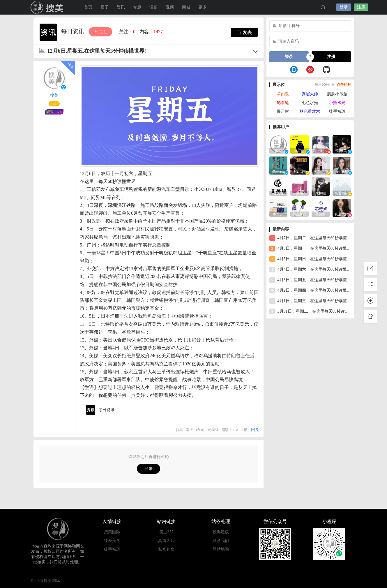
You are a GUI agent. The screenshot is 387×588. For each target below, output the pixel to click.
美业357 (166, 532)
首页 (88, 7)
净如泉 (283, 94)
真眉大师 (310, 94)
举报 (189, 430)
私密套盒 (166, 549)
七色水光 (310, 103)
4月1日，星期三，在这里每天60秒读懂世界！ (310, 301)
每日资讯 (74, 31)
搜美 (54, 95)
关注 (100, 32)
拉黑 (179, 430)
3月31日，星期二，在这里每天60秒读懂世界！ (310, 311)
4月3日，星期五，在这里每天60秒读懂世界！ (310, 280)
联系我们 (221, 541)
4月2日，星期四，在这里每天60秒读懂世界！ (310, 291)
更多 (202, 7)
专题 (137, 7)
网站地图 (221, 549)
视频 (170, 7)
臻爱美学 (112, 541)
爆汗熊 (283, 111)
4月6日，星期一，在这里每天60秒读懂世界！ (310, 249)
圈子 (105, 7)
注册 (361, 7)
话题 (153, 7)
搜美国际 (48, 7)
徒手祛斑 (337, 111)
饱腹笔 (283, 103)
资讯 (121, 7)
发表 (244, 32)
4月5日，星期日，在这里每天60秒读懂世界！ (310, 259)
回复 (255, 430)
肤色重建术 (310, 111)
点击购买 (344, 84)
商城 (186, 7)
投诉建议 (221, 532)
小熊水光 (337, 103)
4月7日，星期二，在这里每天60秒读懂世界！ (310, 238)
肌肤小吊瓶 (337, 94)
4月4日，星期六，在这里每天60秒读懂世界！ (310, 270)
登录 (344, 7)
